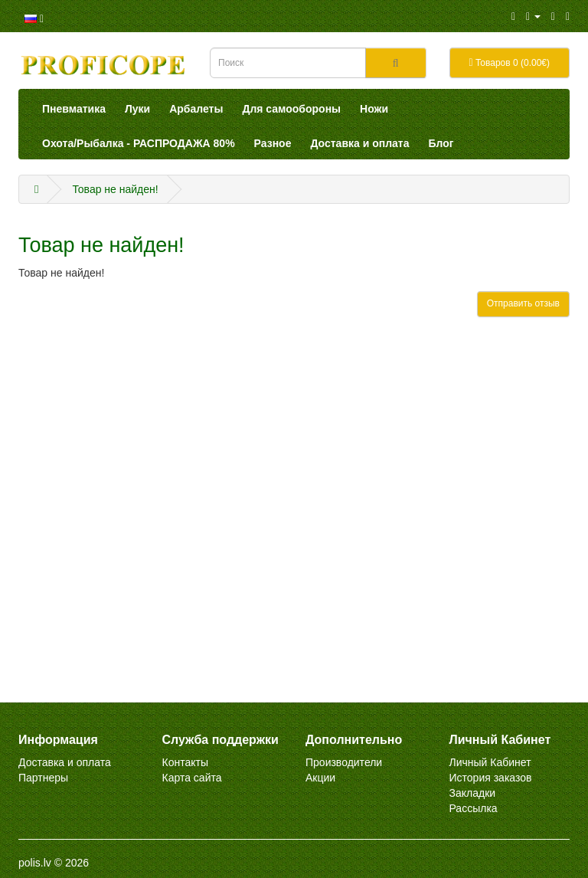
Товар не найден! (115, 189)
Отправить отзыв (523, 303)
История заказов (491, 778)
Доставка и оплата (359, 143)
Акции (320, 778)
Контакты (185, 762)
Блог (441, 143)
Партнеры (43, 778)
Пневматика (74, 109)
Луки (137, 109)
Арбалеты (196, 109)
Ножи (374, 109)
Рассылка (474, 808)
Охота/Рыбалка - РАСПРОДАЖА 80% (139, 143)
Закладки (473, 793)
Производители (344, 762)
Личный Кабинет (490, 762)
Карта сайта (192, 778)
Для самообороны (291, 109)
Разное (273, 143)
